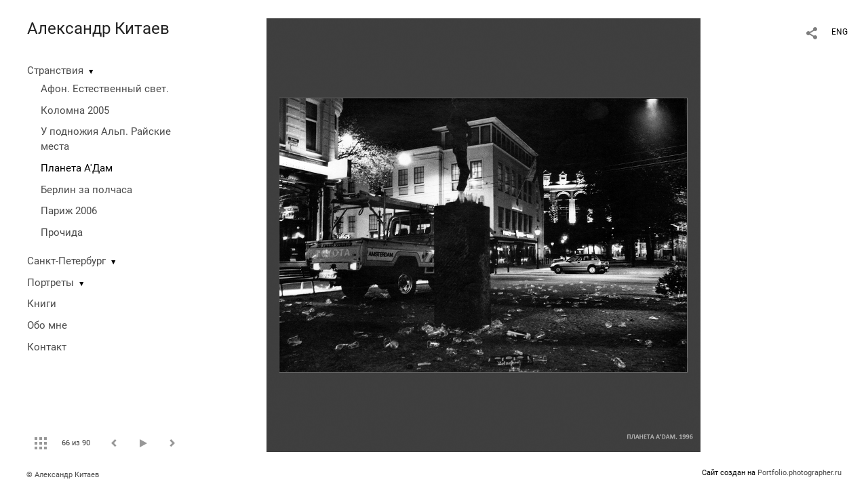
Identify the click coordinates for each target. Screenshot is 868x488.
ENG (840, 32)
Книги (42, 304)
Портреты (51, 283)
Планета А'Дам (77, 168)
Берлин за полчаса (86, 190)
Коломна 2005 (75, 110)
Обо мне (47, 325)
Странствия (55, 70)
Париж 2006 (69, 211)
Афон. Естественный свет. (105, 89)
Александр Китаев (98, 28)
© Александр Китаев (63, 475)
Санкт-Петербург (66, 261)
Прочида (62, 232)
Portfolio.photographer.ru (800, 473)
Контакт (47, 347)
